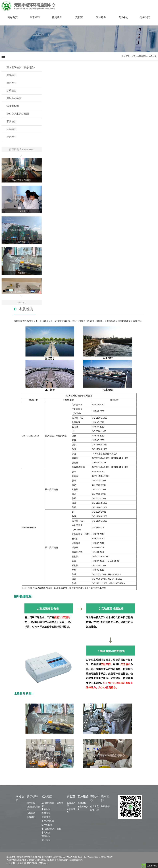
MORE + (22, 303)
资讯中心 (123, 17)
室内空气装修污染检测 (22, 181)
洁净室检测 (13, 106)
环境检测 (11, 129)
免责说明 (31, 817)
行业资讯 (94, 806)
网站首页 (13, 17)
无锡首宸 (22, 863)
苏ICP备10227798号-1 (38, 863)
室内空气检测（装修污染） (21, 67)
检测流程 (82, 803)
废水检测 (11, 137)
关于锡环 (35, 17)
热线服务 (105, 806)
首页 (133, 56)
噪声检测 (11, 83)
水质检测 (153, 56)
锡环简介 (31, 803)
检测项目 (57, 17)
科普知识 (94, 810)
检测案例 (31, 813)
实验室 (79, 17)
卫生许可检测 (14, 98)
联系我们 (145, 17)
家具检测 (11, 121)
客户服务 (101, 17)
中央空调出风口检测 (18, 114)
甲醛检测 (11, 75)
